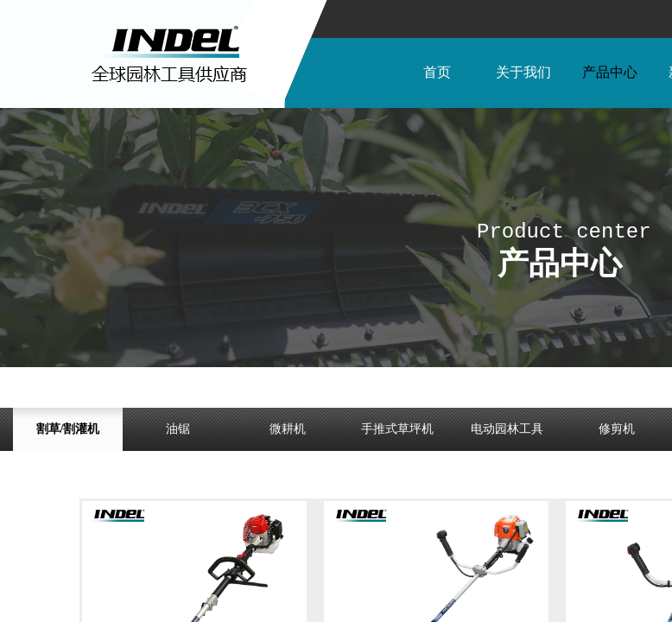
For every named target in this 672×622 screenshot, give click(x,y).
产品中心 (610, 72)
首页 (437, 72)
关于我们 (523, 72)
